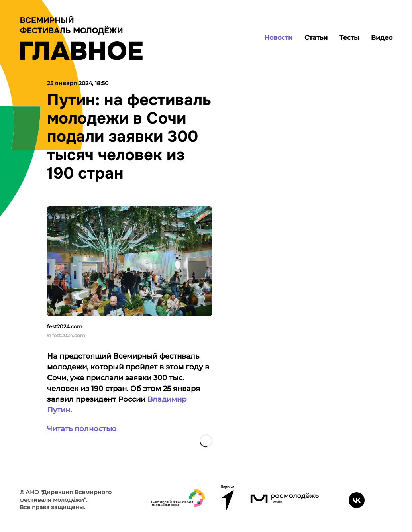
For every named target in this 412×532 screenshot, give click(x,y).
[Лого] (81, 38)
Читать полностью (82, 429)
